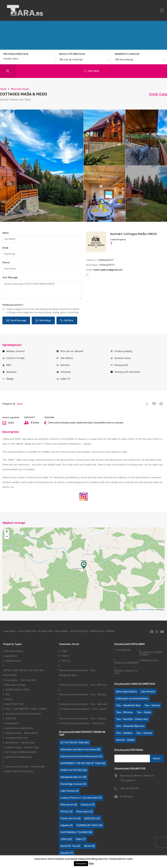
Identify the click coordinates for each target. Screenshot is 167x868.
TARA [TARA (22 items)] (66, 839)
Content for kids (15, 358)
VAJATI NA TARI (14, 704)
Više (91, 864)
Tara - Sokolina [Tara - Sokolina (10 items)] (124, 733)
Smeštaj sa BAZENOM (127, 663)
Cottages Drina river (16, 738)
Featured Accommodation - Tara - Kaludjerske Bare (78, 673)
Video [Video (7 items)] (81, 839)
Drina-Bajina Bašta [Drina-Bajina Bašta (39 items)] (126, 692)
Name (6, 233)
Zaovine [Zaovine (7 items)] (67, 853)
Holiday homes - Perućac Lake (22, 747)
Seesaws (65, 365)
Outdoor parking (123, 351)
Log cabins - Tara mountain (21, 680)
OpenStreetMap (148, 609)
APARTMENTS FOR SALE (19, 771)
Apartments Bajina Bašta (19, 728)
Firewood (65, 372)
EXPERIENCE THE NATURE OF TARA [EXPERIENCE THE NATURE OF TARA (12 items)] (83, 763)
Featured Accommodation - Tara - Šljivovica (83, 704)
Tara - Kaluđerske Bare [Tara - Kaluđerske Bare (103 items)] (128, 705)
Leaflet (136, 609)
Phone (6, 263)
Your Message (10, 277)
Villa (7, 694)
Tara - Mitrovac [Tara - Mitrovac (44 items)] (124, 712)
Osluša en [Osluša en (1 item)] (88, 805)
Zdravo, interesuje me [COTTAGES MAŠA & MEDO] (42, 290)
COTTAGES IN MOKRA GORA (21, 752)
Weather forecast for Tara (126, 672)
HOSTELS (11, 719)
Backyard (11, 372)
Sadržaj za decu (150, 660)
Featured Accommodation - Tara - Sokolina (83, 719)
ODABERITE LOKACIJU (127, 54)
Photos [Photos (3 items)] (66, 812)
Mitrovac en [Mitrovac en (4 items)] (69, 805)
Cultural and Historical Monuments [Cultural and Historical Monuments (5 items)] (81, 756)
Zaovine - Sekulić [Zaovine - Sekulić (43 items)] (125, 740)
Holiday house (13, 661)
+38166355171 (105, 260)
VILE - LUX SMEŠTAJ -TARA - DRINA (26, 709)
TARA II (65, 656)
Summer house (123, 358)
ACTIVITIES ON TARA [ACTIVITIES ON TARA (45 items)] (75, 743)
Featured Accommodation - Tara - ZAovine (83, 694)
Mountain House (20, 89)
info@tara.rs (127, 796)
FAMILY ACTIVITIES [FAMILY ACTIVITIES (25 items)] (74, 770)
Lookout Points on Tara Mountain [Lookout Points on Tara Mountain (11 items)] (81, 798)
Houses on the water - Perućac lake (25, 767)
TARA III (65, 661)
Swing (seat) (121, 365)
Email (5, 248)
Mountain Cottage (15, 685)
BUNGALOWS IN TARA (17, 690)
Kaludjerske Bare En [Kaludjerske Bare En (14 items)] (73, 777)
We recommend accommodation (23, 714)
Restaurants (12, 723)
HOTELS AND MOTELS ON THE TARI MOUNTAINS (23, 673)
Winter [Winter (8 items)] (89, 846)
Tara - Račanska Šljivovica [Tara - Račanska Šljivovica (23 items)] (130, 726)
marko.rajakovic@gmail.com (108, 270)
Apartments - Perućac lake (20, 743)
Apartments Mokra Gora (18, 757)
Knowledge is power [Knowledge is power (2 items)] (73, 784)
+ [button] (7, 532)
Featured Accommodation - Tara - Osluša (84, 709)
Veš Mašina (67, 358)
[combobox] (83, 60)
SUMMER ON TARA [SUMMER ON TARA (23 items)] (89, 825)
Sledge (10, 379)
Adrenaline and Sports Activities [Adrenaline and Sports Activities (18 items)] (80, 749)
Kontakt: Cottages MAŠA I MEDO (134, 234)
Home (3, 89)
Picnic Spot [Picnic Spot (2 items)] (84, 812)
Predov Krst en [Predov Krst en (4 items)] (70, 818)
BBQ (9, 365)
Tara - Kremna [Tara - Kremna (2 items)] (152, 705)
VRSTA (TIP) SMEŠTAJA (72, 54)
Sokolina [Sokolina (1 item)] (67, 825)
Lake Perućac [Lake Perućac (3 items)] (70, 791)
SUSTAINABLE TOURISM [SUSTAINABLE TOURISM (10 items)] (76, 832)
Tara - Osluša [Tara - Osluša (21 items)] (144, 712)
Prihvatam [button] (81, 864)
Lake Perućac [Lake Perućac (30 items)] (148, 692)
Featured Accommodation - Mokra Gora (83, 723)
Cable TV (65, 379)
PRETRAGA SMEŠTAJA (16, 54)
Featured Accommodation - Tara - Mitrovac (83, 685)
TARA (64, 651)
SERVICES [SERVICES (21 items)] (92, 818)
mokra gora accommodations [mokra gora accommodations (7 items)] (132, 698)
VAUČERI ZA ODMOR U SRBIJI (151, 654)
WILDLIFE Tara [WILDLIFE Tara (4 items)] (70, 846)
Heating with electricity (127, 372)
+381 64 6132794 (129, 788)
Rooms (9, 699)
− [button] (7, 537)
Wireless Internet (16, 351)
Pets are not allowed (72, 351)
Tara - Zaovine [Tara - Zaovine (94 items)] (144, 733)
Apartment (11, 656)
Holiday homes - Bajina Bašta (22, 733)
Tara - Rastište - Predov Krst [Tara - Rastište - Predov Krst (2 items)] (132, 719)
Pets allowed (124, 650)
